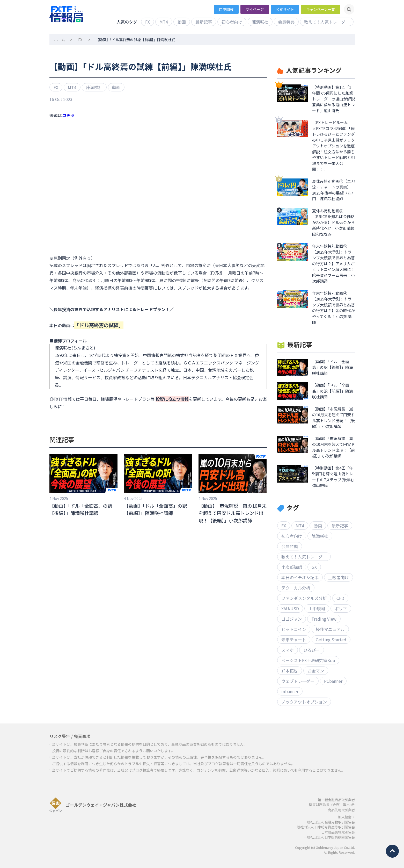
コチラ (68, 115)
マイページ (255, 9)
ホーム (60, 40)
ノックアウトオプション (304, 702)
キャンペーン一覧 (321, 9)
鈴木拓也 (290, 671)
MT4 (164, 22)
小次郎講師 (292, 567)
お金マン (316, 671)
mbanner (290, 691)
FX (148, 22)
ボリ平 (341, 608)
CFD (340, 598)
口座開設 (226, 9)
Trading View (324, 619)
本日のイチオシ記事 (300, 577)
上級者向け (339, 577)
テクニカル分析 (296, 588)
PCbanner (333, 681)
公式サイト (285, 9)
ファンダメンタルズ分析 (304, 598)
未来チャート (294, 640)
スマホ (288, 650)
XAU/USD (290, 608)
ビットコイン (294, 629)
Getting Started (331, 640)
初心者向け (232, 22)
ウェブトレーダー (298, 681)
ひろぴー (312, 650)
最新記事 (204, 22)
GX (314, 567)
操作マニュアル (330, 629)
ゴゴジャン (292, 619)
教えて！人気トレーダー (327, 22)
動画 (182, 22)
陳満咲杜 (260, 22)
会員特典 (286, 22)
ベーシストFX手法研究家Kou (308, 660)
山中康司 (317, 608)
